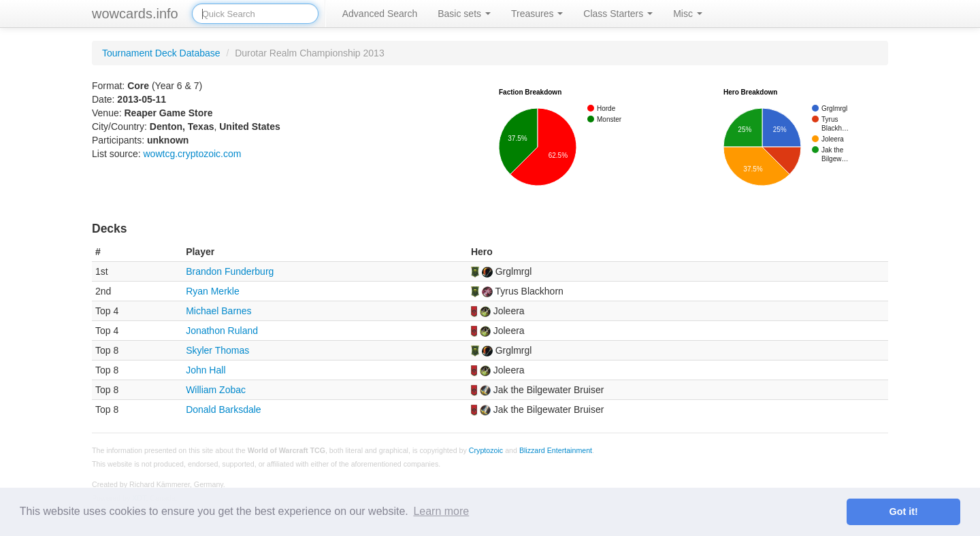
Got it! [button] (904, 512)
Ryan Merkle (213, 291)
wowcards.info (135, 14)
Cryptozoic (486, 450)
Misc (688, 14)
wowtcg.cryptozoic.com (192, 154)
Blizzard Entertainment (556, 450)
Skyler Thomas (217, 350)
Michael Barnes (219, 311)
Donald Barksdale (224, 409)
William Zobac (216, 390)
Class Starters (618, 14)
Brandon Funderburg (230, 271)
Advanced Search (380, 14)
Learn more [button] (441, 511)
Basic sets (464, 14)
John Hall (206, 370)
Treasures (537, 14)
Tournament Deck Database (161, 53)
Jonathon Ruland (222, 331)
